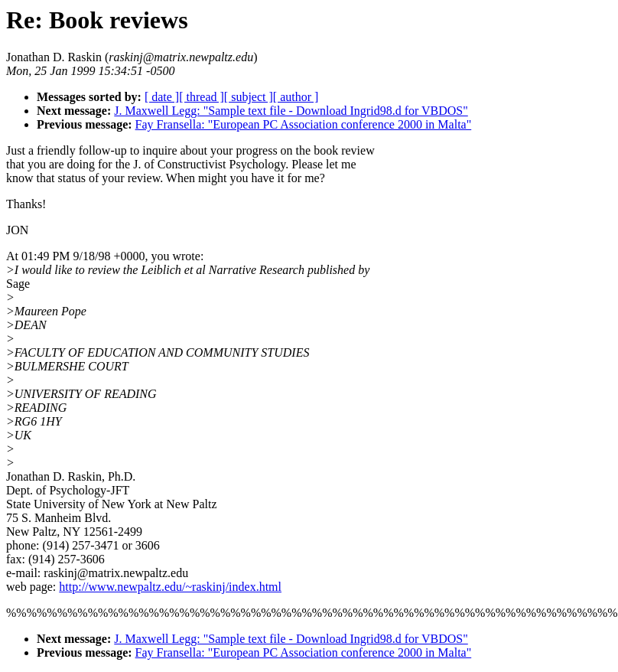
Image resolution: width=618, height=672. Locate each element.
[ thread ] (202, 97)
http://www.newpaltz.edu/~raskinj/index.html (170, 587)
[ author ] (296, 97)
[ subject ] (249, 97)
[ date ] (162, 97)
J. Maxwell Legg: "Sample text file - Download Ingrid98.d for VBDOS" (291, 111)
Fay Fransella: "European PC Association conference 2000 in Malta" (304, 124)
